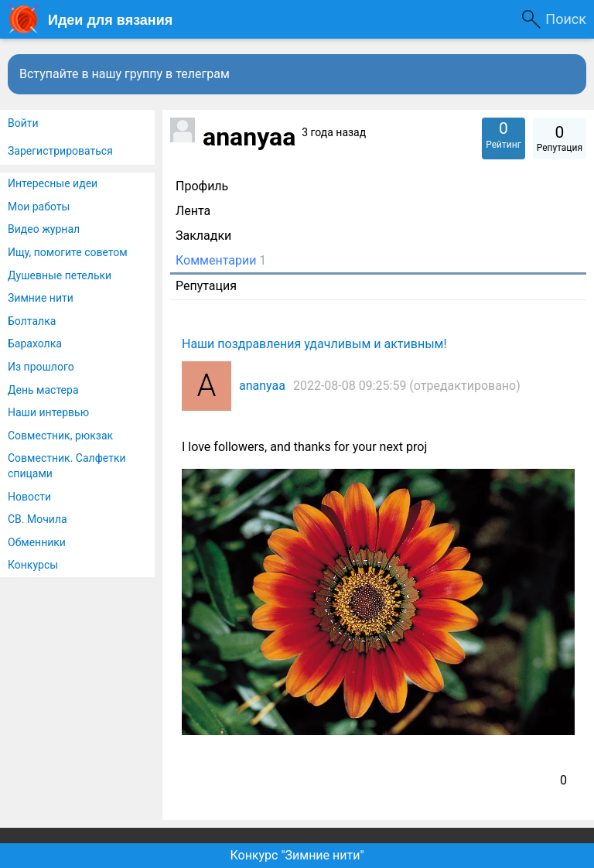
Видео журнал (44, 229)
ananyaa (262, 386)
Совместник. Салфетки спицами (67, 466)
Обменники (37, 542)
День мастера (43, 390)
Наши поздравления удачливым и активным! (314, 344)
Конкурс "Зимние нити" (297, 855)
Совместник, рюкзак (60, 436)
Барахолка (35, 343)
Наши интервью (48, 412)
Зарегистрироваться (60, 151)
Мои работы (39, 207)
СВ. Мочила (38, 519)
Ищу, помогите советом (68, 252)
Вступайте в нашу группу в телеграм (125, 74)
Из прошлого (41, 367)
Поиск (566, 19)
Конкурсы (33, 565)
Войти (23, 123)
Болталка (32, 321)
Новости (29, 497)
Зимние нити (41, 298)
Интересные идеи (53, 183)
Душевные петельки (60, 275)
